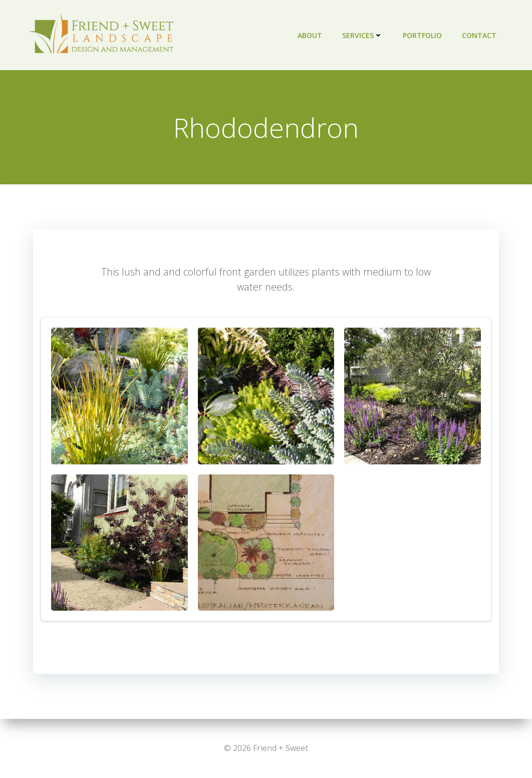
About (310, 35)
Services (362, 35)
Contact (479, 35)
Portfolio (422, 35)
